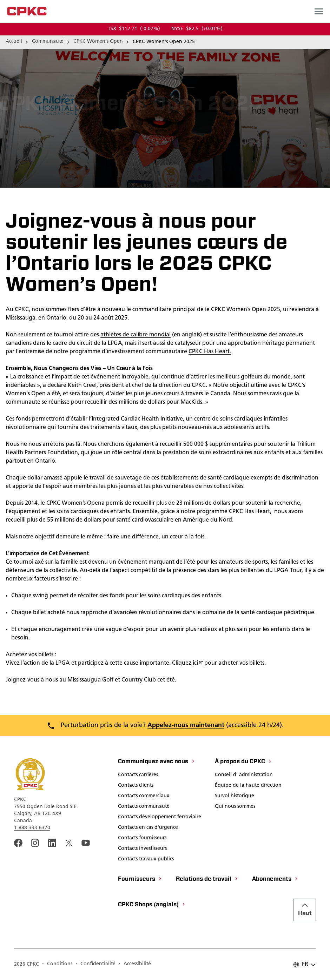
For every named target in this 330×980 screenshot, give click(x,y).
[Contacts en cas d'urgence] (148, 828)
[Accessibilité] (135, 965)
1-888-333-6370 (32, 828)
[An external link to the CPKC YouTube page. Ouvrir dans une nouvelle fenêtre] (86, 843)
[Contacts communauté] (144, 807)
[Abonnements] (275, 880)
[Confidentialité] (95, 965)
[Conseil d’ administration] (244, 776)
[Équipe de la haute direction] (248, 786)
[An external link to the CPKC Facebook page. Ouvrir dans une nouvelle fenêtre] (18, 843)
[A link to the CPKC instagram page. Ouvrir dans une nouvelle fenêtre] (35, 843)
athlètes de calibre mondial (136, 335)
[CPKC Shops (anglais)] (152, 905)
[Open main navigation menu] (319, 11)
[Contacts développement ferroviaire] (160, 818)
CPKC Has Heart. (210, 352)
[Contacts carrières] (138, 776)
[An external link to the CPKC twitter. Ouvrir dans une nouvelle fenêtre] (69, 843)
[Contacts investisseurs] (142, 849)
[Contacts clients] (136, 786)
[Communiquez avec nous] (157, 762)
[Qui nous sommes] (235, 807)
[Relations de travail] (207, 880)
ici (198, 663)
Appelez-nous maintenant (186, 726)
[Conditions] (57, 965)
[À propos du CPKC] (243, 762)
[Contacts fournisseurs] (142, 839)
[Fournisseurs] (140, 880)
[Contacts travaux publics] (146, 860)
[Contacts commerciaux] (144, 797)
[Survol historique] (235, 797)
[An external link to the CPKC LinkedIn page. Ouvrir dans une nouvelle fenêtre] (52, 843)
